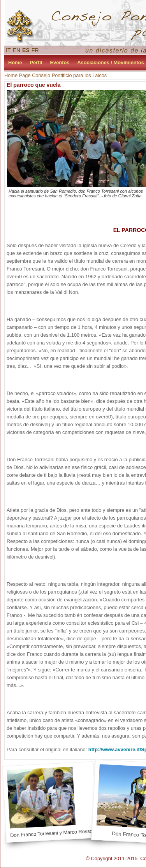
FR (35, 50)
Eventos (60, 62)
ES (26, 50)
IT (8, 50)
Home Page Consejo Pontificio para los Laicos (55, 75)
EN (17, 50)
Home (15, 62)
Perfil (36, 62)
